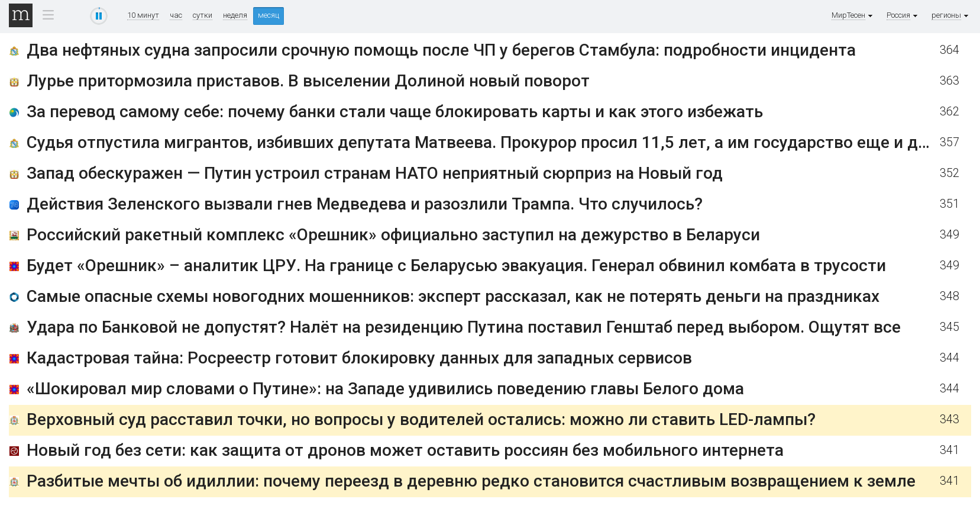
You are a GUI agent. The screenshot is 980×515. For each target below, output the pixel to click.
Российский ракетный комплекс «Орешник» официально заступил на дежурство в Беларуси (393, 235)
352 (950, 173)
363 (950, 81)
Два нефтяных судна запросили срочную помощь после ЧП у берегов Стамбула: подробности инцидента (441, 50)
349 (950, 235)
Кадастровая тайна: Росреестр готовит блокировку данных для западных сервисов (359, 358)
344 (950, 358)
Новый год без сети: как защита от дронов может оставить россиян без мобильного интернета (405, 450)
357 (950, 142)
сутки (203, 15)
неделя (235, 15)
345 (950, 327)
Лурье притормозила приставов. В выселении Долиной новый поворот (308, 81)
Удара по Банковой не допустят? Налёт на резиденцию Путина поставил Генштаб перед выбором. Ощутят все (464, 327)
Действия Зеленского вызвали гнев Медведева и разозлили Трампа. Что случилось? (365, 204)
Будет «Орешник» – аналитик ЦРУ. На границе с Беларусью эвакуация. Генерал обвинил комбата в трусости (456, 265)
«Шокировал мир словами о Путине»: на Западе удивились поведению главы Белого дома (385, 389)
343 (950, 419)
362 (950, 112)
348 (950, 296)
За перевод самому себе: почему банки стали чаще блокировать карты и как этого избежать (395, 112)
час (176, 15)
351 (950, 204)
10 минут (143, 15)
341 (950, 450)
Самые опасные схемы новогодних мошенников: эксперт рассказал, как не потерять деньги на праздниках (453, 296)
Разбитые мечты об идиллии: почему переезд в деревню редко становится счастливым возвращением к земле (471, 481)
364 (950, 50)
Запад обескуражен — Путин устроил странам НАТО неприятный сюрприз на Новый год (375, 173)
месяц (269, 15)
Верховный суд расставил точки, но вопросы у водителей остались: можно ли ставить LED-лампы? (421, 419)
